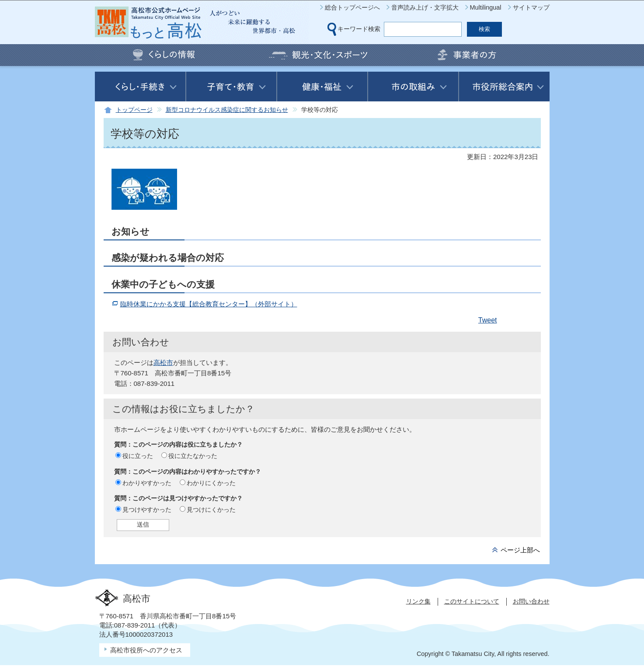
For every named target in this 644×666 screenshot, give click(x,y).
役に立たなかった (193, 456)
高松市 (163, 362)
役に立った (138, 456)
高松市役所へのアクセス (146, 650)
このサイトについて (472, 601)
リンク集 (418, 601)
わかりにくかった (211, 483)
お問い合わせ (531, 601)
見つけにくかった (211, 510)
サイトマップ (531, 7)
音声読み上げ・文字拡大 (425, 7)
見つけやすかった (147, 510)
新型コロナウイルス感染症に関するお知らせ (227, 110)
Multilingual (486, 7)
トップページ (134, 110)
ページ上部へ (520, 550)
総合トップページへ (352, 7)
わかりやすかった (147, 483)
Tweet (488, 320)
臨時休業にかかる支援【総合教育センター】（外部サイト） (209, 304)
